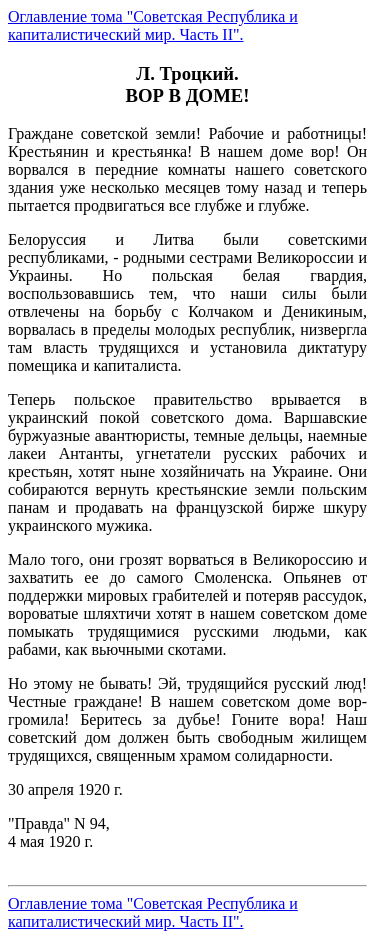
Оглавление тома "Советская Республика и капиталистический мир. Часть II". (153, 25)
